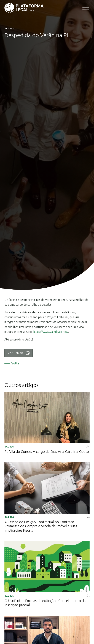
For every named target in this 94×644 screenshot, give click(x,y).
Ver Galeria (19, 353)
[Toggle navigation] (86, 8)
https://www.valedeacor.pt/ (51, 332)
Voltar (16, 363)
